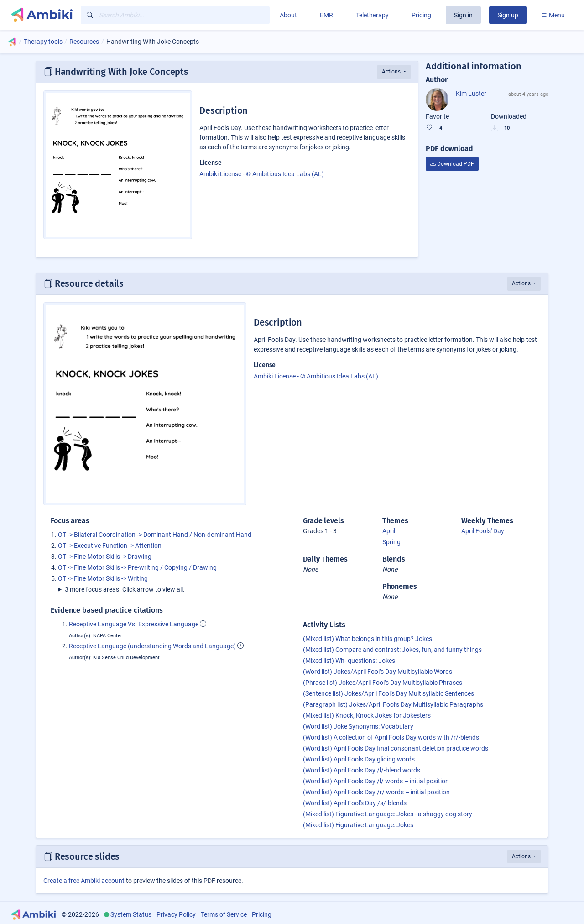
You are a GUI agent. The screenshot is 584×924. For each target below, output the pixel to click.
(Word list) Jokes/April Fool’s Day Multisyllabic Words (378, 672)
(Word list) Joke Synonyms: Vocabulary (358, 726)
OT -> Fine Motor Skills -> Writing (103, 578)
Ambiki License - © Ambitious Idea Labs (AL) (262, 174)
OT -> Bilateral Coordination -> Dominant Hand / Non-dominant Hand (155, 535)
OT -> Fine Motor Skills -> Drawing (105, 556)
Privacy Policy (176, 914)
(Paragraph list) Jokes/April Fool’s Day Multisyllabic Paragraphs (393, 704)
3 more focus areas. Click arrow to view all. (125, 589)
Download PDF (452, 164)
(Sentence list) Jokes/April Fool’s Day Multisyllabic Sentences (388, 693)
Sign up (508, 15)
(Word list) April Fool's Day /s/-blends (355, 803)
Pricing (421, 15)
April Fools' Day (483, 531)
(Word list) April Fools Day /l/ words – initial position (376, 781)
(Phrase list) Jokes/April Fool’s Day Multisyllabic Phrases (383, 682)
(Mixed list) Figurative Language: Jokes (358, 825)
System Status (131, 914)
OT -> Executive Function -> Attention (110, 546)
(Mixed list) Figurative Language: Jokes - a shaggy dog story (388, 814)
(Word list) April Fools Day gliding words (359, 759)
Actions (392, 72)
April (389, 531)
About (288, 15)
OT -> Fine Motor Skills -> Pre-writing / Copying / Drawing (137, 567)
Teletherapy (372, 15)
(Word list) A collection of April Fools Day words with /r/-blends (391, 737)
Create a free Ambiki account (84, 881)
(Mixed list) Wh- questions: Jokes (349, 661)
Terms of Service (224, 914)
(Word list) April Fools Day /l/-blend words (362, 770)
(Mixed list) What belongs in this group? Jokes (368, 639)
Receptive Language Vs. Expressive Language (134, 624)
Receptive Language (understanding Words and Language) (152, 646)
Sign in (463, 15)
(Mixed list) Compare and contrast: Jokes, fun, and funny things (392, 650)
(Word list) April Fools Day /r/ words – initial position (376, 792)
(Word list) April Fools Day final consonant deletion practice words (396, 748)
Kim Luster (471, 94)
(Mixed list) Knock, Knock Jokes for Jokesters (367, 715)
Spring (391, 542)
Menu (553, 15)
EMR (326, 15)
